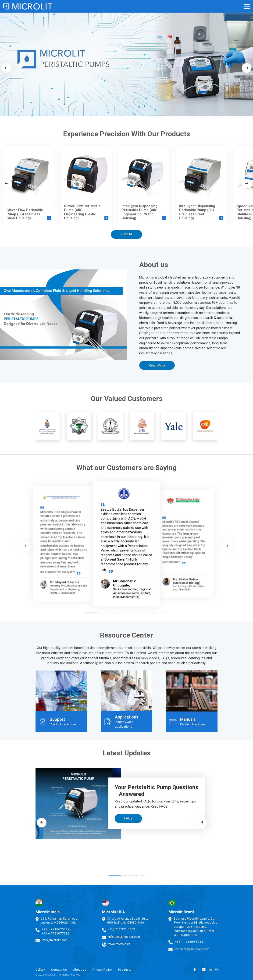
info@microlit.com (55, 940)
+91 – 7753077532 (56, 933)
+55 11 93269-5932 (189, 942)
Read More (157, 365)
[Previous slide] (6, 68)
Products (125, 970)
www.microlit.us (119, 944)
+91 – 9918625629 (56, 929)
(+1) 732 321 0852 (122, 929)
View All (126, 234)
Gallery (40, 970)
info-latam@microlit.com (192, 949)
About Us (80, 970)
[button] (91, 613)
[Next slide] (247, 68)
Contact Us (59, 970)
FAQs (128, 818)
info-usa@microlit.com (124, 937)
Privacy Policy (102, 970)
